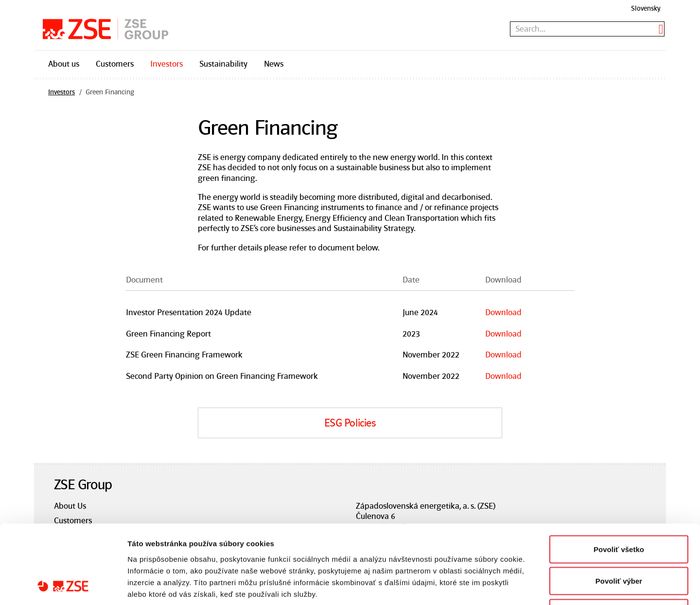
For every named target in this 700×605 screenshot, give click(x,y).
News (274, 64)
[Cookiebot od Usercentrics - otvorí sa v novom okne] (63, 586)
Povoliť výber (619, 509)
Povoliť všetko (619, 477)
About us (64, 64)
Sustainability (223, 64)
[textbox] (587, 29)
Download (503, 312)
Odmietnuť (619, 541)
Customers (115, 64)
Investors (166, 64)
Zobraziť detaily (508, 586)
